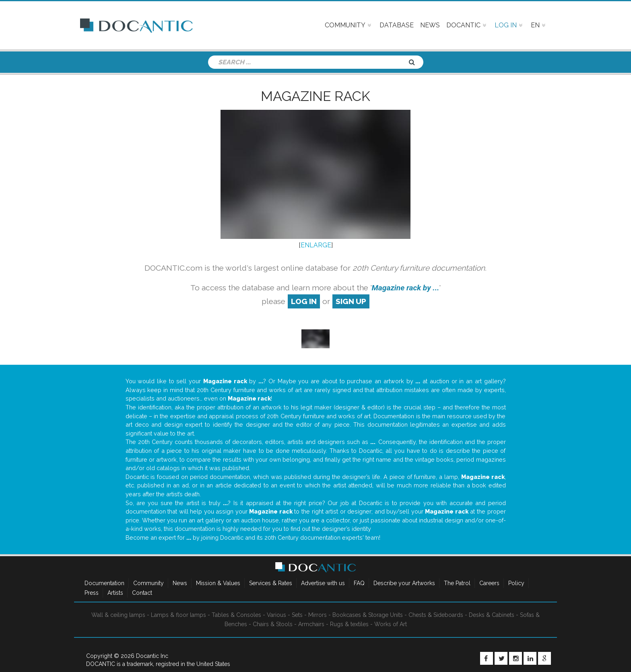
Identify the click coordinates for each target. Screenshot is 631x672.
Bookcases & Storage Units (368, 615)
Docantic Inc (152, 656)
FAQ (359, 583)
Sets (297, 615)
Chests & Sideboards (436, 615)
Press (92, 593)
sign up (351, 301)
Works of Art (391, 624)
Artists (115, 593)
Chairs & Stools (273, 624)
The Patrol (457, 583)
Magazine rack (315, 96)
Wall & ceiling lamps (118, 615)
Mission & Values (218, 583)
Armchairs (311, 624)
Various (276, 615)
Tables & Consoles (236, 615)
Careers (489, 583)
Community (148, 583)
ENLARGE (316, 245)
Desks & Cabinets (492, 615)
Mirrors (318, 615)
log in (304, 301)
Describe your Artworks (404, 583)
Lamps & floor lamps (178, 615)
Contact (142, 593)
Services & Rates (271, 583)
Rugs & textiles (349, 624)
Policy (516, 583)
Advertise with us (323, 583)
